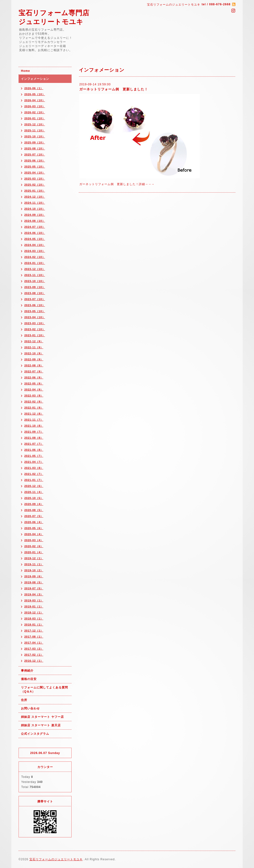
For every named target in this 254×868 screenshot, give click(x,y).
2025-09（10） (35, 142)
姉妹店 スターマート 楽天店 (41, 725)
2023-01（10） (35, 335)
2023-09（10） (35, 287)
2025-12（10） (35, 124)
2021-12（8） (34, 414)
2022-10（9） (34, 353)
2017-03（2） (34, 649)
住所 (24, 700)
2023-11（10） (35, 275)
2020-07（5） (34, 516)
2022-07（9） (34, 371)
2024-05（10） (35, 239)
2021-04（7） (34, 462)
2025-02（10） (35, 185)
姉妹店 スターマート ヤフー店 (42, 717)
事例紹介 (27, 671)
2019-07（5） (34, 588)
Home (25, 71)
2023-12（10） (35, 269)
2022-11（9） (34, 347)
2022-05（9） (34, 384)
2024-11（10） (35, 203)
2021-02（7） (34, 474)
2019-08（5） (34, 582)
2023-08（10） (35, 293)
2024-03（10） (35, 251)
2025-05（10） (35, 167)
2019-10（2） (34, 570)
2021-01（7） (34, 480)
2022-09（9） (34, 359)
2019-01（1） (34, 606)
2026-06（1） (34, 88)
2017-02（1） (34, 655)
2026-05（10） (35, 94)
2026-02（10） (35, 112)
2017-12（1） (34, 631)
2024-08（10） (35, 221)
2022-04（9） (34, 390)
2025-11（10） (35, 130)
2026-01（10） (35, 118)
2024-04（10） (35, 245)
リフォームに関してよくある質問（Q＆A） (44, 690)
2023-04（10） (35, 317)
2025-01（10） (35, 191)
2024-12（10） (35, 197)
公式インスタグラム (35, 734)
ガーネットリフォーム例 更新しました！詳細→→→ (117, 184)
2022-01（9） (34, 408)
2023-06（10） (35, 305)
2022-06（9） (34, 377)
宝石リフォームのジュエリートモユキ (56, 859)
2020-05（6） (34, 528)
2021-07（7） (34, 444)
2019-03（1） (34, 600)
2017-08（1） (34, 637)
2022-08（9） (34, 365)
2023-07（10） (35, 299)
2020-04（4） (34, 534)
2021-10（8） (34, 426)
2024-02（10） (35, 257)
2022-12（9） (34, 341)
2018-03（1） (34, 619)
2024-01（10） (35, 263)
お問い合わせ (30, 708)
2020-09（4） (34, 504)
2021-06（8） (34, 450)
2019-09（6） (34, 576)
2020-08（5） (34, 510)
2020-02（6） (34, 546)
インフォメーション (35, 79)
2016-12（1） (34, 661)
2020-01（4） (34, 552)
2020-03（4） (34, 540)
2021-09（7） (34, 432)
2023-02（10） (35, 329)
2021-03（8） (34, 468)
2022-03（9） (34, 396)
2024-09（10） (35, 215)
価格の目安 (29, 679)
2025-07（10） (35, 155)
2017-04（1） (34, 643)
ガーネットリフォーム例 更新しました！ (114, 89)
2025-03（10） (35, 179)
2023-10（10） (35, 281)
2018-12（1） (34, 612)
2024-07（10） (35, 227)
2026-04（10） (35, 100)
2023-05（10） (35, 311)
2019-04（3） (34, 594)
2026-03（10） (35, 106)
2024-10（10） (35, 209)
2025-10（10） (35, 136)
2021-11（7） (34, 420)
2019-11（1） (34, 564)
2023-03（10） (35, 323)
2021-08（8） (34, 438)
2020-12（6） (34, 486)
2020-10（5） (34, 498)
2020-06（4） (34, 522)
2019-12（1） (34, 558)
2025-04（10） (35, 173)
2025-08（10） (35, 148)
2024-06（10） (35, 233)
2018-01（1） (34, 625)
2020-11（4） (34, 492)
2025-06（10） (35, 161)
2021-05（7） (34, 456)
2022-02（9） (34, 402)
